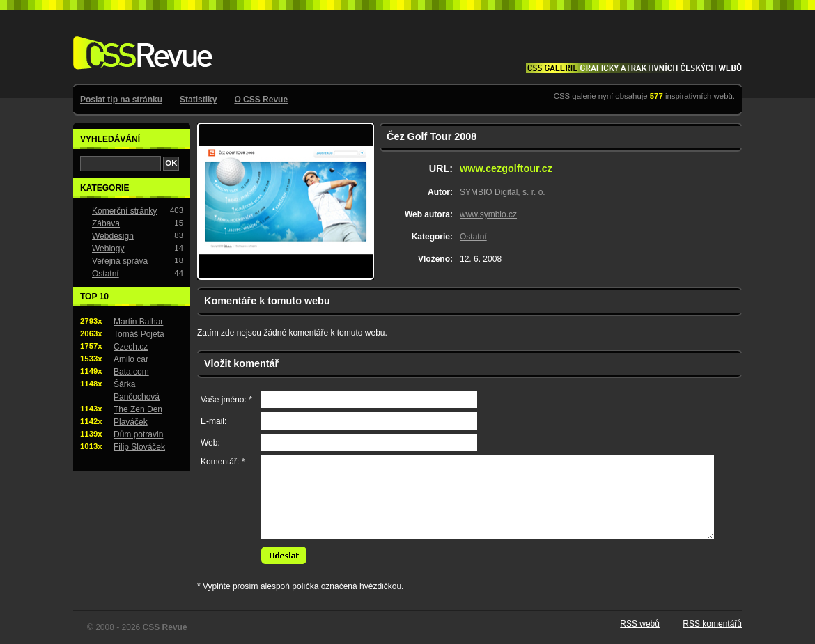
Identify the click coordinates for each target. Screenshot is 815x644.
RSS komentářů (712, 624)
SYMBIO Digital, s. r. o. (503, 192)
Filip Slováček (139, 447)
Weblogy (108, 249)
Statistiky (198, 100)
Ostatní (473, 237)
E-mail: (214, 421)
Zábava (106, 223)
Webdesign (113, 236)
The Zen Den (138, 409)
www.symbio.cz (488, 214)
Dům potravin (138, 434)
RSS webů (640, 624)
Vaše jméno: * (226, 400)
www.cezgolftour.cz (506, 168)
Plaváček (131, 422)
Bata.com (131, 372)
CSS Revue (140, 43)
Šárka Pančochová (137, 391)
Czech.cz (131, 347)
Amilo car (131, 359)
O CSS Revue (261, 100)
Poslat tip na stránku (121, 100)
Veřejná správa (120, 261)
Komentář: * (223, 462)
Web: (210, 443)
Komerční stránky (124, 211)
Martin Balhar (138, 322)
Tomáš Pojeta (139, 334)
